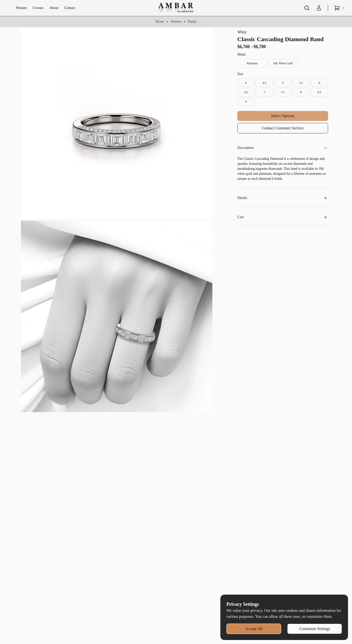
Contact (70, 8)
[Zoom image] (117, 123)
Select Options (283, 116)
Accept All (254, 629)
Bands (192, 22)
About (54, 8)
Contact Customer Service (283, 128)
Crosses (38, 8)
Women (21, 8)
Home (160, 22)
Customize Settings (315, 629)
